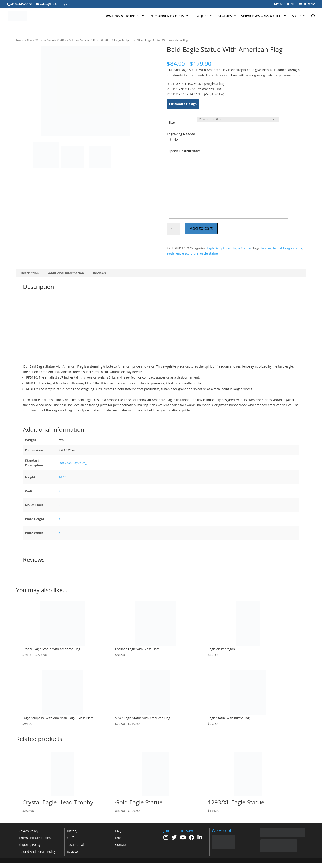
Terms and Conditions (35, 838)
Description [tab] (30, 273)
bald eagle (268, 248)
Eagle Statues (242, 248)
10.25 (62, 477)
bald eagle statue (290, 248)
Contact (121, 845)
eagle (171, 253)
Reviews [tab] (99, 273)
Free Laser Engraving (73, 463)
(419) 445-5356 (21, 4)
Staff (70, 838)
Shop (30, 40)
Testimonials (76, 845)
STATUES (225, 16)
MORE (297, 16)
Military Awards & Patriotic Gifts (90, 40)
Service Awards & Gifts (51, 40)
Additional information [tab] (66, 273)
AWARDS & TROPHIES (123, 16)
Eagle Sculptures (125, 40)
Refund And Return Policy (37, 852)
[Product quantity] (174, 229)
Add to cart (201, 228)
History (72, 831)
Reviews (73, 852)
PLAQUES (201, 16)
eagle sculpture (187, 253)
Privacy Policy (28, 831)
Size (172, 122)
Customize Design (183, 104)
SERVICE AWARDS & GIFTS (262, 16)
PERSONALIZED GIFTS (167, 16)
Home (20, 40)
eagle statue (209, 253)
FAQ (118, 831)
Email (119, 838)
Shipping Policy (30, 845)
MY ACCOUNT (284, 4)
